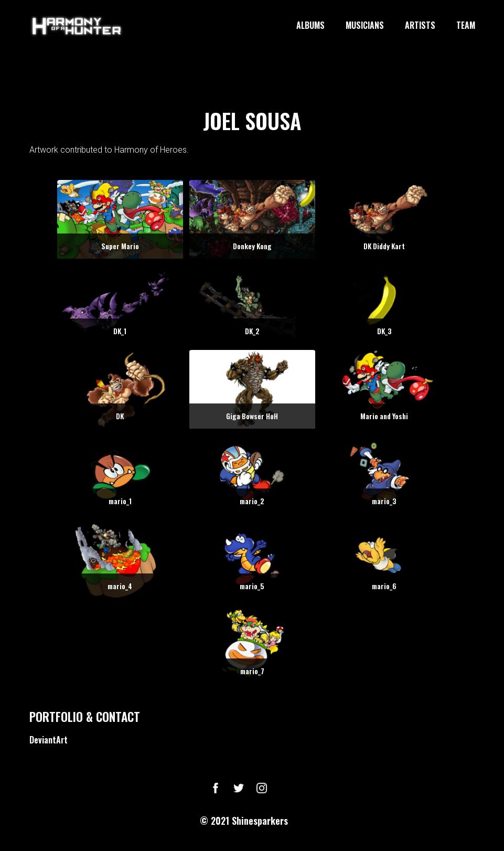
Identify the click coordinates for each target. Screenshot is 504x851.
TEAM (466, 26)
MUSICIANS (365, 26)
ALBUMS (310, 26)
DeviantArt (49, 740)
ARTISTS (420, 26)
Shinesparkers (260, 821)
